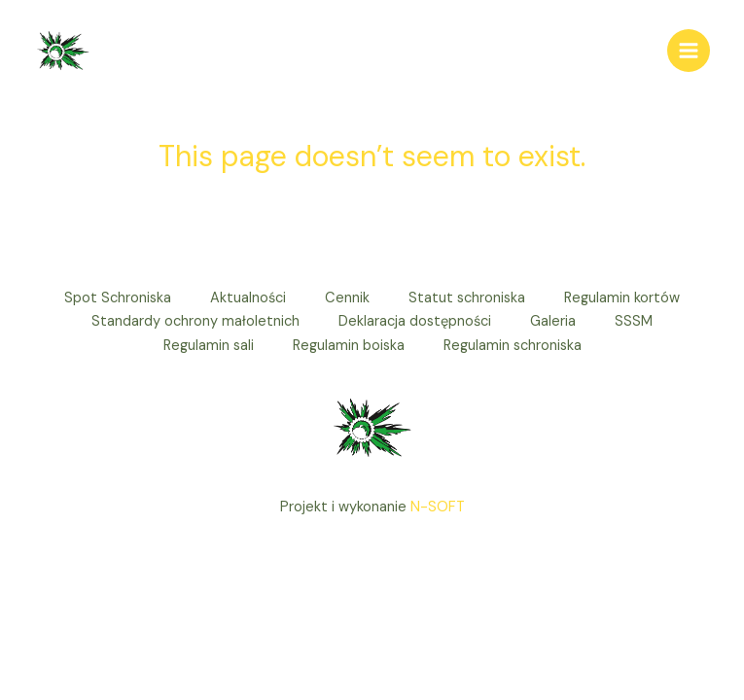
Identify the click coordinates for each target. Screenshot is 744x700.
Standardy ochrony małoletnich (195, 321)
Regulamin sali (209, 346)
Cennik (347, 298)
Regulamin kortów (622, 298)
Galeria (553, 321)
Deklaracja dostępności (415, 321)
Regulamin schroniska (513, 346)
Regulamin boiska (349, 346)
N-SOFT (438, 507)
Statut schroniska (467, 298)
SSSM (634, 321)
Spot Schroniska (118, 298)
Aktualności (248, 298)
